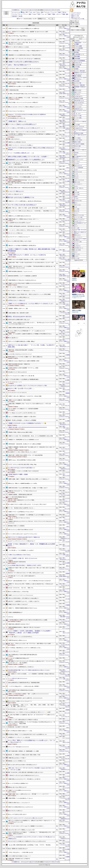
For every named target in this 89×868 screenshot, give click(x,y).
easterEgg (76, 186)
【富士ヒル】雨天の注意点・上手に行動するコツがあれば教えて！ (24, 598)
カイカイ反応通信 (79, 48)
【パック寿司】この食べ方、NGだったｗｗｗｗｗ (23, 558)
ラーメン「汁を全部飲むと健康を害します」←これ (21, 153)
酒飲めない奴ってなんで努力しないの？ (17, 787)
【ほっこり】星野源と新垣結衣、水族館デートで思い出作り (22, 417)
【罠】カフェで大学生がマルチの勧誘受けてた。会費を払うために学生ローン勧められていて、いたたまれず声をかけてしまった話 (31, 821)
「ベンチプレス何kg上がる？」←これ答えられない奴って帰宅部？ (24, 686)
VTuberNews (76, 178)
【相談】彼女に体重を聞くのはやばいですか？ (19, 624)
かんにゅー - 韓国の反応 (80, 85)
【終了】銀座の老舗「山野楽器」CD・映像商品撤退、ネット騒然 (23, 751)
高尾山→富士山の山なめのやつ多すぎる (20, 317)
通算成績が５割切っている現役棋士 (16, 526)
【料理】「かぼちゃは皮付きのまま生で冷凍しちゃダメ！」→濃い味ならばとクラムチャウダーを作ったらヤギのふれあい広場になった (31, 323)
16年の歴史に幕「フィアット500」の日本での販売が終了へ (22, 576)
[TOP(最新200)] (16, 10)
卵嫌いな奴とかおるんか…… (15, 139)
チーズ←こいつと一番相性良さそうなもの (18, 287)
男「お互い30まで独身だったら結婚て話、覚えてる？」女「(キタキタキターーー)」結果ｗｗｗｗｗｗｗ (31, 715)
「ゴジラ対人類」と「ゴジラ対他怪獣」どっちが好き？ (21, 550)
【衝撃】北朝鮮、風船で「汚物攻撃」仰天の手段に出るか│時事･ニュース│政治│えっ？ (29, 479)
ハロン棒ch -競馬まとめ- (79, 188)
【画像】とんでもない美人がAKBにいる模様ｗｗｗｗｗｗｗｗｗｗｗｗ (25, 283)
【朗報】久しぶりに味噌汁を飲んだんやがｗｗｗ (19, 216)
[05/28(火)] (46, 10)
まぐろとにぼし (77, 254)
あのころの (76, 176)
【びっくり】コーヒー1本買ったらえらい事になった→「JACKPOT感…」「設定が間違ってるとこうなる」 (31, 212)
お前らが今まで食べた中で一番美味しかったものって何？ (22, 830)
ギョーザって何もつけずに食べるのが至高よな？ (22, 205)
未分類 (21, 16)
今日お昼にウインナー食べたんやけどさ (17, 372)
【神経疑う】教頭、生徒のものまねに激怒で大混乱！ (21, 432)
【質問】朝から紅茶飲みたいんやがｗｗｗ (18, 79)
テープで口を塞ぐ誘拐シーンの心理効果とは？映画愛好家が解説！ (24, 379)
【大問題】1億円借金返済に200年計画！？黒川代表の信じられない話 (24, 226)
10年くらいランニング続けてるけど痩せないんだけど (21, 530)
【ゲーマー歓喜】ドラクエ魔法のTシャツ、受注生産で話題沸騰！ (23, 409)
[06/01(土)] (24, 10)
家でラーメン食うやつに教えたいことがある (18, 47)
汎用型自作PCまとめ (65, 116)
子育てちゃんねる (78, 205)
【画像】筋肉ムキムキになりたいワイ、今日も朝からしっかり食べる (24, 779)
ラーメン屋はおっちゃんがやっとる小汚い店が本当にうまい (22, 413)
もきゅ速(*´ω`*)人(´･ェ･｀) (79, 221)
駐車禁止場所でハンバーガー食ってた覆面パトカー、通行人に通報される (25, 357)
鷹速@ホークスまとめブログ (79, 219)
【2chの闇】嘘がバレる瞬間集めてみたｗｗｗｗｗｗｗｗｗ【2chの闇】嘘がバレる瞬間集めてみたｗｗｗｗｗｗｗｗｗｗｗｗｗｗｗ (31, 135)
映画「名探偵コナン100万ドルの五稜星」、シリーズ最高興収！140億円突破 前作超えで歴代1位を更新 (31, 675)
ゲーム (21, 14)
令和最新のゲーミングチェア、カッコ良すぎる (19, 737)
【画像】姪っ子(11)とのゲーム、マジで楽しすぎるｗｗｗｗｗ (22, 491)
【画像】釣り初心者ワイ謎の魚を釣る (17, 562)
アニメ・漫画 (28, 14)
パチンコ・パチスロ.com (79, 127)
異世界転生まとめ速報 (79, 133)
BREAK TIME (77, 211)
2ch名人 (68, 168)
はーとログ (76, 244)
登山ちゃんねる (66, 62)
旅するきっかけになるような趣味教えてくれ (21, 197)
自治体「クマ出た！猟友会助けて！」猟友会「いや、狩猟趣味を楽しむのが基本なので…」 (31, 545)
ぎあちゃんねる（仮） (78, 166)
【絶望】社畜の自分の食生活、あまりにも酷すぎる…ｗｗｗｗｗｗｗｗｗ (25, 698)
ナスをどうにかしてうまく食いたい (16, 111)
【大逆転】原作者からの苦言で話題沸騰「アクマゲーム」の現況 (23, 368)
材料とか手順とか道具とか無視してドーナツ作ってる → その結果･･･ (28, 157)
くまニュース (77, 148)
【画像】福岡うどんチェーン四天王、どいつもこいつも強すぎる (27, 255)
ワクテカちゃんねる (65, 495)
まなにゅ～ (76, 226)
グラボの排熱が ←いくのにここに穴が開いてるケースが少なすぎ (23, 471)
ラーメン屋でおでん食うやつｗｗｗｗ (18, 678)
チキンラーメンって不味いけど (15, 233)
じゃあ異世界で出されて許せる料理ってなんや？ (19, 223)
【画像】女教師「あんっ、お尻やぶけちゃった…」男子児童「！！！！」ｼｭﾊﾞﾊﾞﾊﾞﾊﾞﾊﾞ (28, 794)
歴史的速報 (76, 153)
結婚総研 (76, 197)
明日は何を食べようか (65, 65)
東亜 (60, 12)
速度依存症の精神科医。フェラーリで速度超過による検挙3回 (22, 276)
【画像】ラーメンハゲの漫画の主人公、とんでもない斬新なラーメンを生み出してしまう (31, 304)
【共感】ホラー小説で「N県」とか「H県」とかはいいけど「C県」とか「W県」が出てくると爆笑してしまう (32, 569)
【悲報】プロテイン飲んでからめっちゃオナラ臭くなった (22, 174)
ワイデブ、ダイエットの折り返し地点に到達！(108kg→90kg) (22, 464)
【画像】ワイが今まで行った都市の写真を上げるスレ (24, 62)
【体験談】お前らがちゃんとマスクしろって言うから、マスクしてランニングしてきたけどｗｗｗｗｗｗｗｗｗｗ (31, 522)
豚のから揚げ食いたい (13, 338)
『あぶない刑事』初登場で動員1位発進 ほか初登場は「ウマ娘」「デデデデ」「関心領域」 (30, 845)
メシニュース (67, 40)
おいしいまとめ (66, 48)
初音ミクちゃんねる (65, 332)
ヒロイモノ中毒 (78, 83)
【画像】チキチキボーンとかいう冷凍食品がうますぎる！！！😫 (27, 423)
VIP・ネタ (33, 12)
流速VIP (76, 155)
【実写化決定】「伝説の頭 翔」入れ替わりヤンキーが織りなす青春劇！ (25, 444)
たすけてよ (11, 617)
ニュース (54, 12)
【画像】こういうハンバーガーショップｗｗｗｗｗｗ (21, 595)
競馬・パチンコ (57, 14)
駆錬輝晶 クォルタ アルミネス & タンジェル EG (78, 312)
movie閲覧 (67, 380)
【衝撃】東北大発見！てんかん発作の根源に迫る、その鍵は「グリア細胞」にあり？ (28, 488)
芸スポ (64, 12)
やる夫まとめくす (78, 63)
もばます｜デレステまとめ (79, 180)
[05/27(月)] (52, 10)
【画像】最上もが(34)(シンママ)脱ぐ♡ (17, 758)
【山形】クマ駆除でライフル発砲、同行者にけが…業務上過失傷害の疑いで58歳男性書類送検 (31, 250)
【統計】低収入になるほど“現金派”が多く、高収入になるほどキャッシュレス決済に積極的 (29, 294)
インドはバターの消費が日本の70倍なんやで (18, 658)
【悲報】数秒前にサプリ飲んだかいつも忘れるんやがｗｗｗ (22, 280)
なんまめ (76, 170)
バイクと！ (76, 213)
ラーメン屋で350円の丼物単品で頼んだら (18, 497)
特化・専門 (25, 12)
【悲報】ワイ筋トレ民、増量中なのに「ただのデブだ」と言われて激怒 (25, 396)
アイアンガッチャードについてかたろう (17, 392)
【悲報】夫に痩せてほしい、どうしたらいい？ (19, 803)
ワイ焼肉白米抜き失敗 (13, 90)
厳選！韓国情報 (78, 76)
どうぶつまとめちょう (65, 501)
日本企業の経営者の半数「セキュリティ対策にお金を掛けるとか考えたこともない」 (29, 670)
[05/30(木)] (35, 10)
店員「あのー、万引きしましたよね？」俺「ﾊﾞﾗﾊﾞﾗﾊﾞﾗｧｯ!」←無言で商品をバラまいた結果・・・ (31, 644)
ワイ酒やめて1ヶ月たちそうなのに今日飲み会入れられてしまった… (24, 775)
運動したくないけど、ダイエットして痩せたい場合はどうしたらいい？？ (25, 107)
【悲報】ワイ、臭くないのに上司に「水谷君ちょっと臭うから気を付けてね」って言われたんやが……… (30, 585)
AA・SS (44, 14)
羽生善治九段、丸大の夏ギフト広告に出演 (18, 727)
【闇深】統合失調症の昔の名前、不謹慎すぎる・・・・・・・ (23, 364)
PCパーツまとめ (66, 119)
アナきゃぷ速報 (78, 46)
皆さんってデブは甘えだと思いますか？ (17, 814)
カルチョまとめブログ (79, 103)
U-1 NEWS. (77, 41)
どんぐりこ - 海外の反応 (80, 71)
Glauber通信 (77, 81)
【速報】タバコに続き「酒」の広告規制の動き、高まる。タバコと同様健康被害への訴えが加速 (30, 436)
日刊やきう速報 (77, 146)
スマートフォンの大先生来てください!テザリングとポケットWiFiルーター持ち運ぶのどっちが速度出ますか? (31, 838)
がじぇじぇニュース (65, 59)
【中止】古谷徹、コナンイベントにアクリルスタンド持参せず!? (23, 102)
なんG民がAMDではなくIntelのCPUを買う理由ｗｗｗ (22, 468)
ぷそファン (77, 120)
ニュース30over (77, 161)
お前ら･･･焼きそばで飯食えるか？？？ (19, 65)
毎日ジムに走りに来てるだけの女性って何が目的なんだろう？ (23, 765)
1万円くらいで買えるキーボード (16, 194)
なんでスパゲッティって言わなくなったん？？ (19, 237)
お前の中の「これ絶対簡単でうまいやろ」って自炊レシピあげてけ (24, 601)
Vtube (35, 14)
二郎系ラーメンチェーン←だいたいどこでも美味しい (21, 145)
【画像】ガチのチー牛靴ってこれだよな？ (18, 604)
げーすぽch (76, 199)
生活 (39, 14)
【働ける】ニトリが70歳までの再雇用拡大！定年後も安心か (22, 246)
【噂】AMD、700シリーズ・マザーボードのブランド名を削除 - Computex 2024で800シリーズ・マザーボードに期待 (31, 769)
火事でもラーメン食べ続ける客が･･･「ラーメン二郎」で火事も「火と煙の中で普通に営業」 (31, 346)
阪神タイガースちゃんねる (79, 215)
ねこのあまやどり (78, 246)
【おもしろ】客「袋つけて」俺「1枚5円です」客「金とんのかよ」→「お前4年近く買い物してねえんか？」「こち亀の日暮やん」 (31, 163)
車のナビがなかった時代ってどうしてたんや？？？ (20, 701)
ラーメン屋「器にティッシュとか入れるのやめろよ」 (21, 637)
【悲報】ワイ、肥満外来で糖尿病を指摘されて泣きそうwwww (23, 608)
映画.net (68, 566)
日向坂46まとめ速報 (79, 98)
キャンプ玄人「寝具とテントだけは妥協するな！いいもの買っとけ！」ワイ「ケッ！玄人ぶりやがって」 (31, 741)
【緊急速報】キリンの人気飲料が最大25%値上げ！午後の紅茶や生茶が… (25, 55)
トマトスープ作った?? (13, 651)
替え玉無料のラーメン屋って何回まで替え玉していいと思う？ (23, 452)
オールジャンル (16, 12)
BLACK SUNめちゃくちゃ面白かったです (18, 709)
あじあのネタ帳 (78, 65)
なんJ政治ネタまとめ (78, 128)
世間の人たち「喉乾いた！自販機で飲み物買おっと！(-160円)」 (23, 483)
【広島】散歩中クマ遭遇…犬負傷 (18, 474)
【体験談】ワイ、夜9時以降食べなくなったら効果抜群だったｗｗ (23, 440)
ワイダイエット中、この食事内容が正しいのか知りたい (21, 667)
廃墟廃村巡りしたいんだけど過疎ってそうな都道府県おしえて (26, 160)
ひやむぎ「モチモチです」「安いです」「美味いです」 (21, 588)
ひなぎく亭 (75, 285)
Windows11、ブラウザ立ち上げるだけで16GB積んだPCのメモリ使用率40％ (27, 114)
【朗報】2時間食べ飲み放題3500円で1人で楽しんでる (21, 328)
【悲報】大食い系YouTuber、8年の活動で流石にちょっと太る (22, 170)
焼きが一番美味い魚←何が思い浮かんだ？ (18, 849)
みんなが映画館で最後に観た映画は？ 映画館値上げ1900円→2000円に (25, 565)
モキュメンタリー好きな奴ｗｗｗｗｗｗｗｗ (18, 747)
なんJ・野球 (40, 12)
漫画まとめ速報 (77, 142)
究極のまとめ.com (78, 235)
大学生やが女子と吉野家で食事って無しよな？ (19, 320)
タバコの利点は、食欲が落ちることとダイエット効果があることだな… (25, 648)
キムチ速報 (77, 50)
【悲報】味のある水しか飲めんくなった (17, 640)
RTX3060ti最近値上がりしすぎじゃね (17, 118)
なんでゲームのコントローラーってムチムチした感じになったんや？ (26, 818)
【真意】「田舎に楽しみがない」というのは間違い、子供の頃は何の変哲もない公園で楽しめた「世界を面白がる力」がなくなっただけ (31, 267)
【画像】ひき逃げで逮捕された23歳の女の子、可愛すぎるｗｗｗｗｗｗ (25, 82)
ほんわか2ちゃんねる (78, 172)
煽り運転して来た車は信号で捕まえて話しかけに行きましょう (23, 94)
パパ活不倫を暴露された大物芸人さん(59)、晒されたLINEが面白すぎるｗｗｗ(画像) (28, 620)
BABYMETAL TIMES (78, 201)
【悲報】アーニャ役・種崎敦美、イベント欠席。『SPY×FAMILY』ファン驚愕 (26, 98)
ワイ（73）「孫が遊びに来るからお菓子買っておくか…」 (22, 508)
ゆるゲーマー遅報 (78, 116)
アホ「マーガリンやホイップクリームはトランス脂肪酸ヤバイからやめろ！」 (26, 826)
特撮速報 (68, 393)
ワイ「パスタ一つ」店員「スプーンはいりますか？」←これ (22, 40)
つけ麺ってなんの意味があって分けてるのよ (19, 555)
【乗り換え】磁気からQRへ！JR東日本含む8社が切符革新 (22, 188)
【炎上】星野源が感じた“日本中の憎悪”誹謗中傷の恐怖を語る (23, 655)
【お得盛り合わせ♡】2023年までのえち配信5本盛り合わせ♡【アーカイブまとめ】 (78, 284)
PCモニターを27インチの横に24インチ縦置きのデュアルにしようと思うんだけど (27, 841)
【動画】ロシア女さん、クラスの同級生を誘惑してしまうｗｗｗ (23, 177)
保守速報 (76, 52)
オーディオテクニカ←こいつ (15, 382)
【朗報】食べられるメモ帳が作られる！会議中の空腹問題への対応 (24, 361)
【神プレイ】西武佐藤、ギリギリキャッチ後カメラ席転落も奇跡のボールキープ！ (27, 51)
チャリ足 (68, 76)
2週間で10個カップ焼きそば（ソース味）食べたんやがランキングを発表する (26, 72)
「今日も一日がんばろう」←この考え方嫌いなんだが (21, 852)
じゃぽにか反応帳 (78, 250)
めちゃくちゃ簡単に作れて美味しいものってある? (20, 241)
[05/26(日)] (57, 10)
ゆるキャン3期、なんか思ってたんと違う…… (21, 388)
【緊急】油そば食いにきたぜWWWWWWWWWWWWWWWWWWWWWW (27, 427)
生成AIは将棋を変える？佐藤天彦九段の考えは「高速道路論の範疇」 (24, 683)
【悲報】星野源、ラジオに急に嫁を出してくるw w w (20, 798)
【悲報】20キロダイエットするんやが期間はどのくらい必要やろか (24, 28)
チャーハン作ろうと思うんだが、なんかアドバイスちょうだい (23, 534)
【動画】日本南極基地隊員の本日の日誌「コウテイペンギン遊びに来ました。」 (27, 180)
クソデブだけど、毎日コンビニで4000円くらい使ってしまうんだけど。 (25, 68)
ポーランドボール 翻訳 (78, 217)
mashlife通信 (77, 67)
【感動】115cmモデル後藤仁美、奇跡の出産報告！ (20, 400)
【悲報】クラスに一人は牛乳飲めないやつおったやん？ (21, 512)
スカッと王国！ (77, 195)
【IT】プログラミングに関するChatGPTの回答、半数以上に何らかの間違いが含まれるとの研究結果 (31, 149)
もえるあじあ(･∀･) (78, 96)
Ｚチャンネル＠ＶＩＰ (78, 184)
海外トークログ (78, 92)
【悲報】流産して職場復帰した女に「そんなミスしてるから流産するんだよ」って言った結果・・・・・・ (29, 404)
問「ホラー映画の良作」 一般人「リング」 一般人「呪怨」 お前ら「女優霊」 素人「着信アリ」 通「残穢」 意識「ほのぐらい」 (31, 706)
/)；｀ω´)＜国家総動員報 (79, 168)
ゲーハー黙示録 (77, 138)
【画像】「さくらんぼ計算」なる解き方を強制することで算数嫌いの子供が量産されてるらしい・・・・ (30, 335)
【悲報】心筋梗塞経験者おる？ (15, 612)
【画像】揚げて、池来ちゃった (17, 121)
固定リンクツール (76, 17)
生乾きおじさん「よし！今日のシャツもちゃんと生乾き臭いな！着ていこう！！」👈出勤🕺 (30, 712)
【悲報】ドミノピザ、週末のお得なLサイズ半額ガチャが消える (23, 720)
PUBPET (74, 296)
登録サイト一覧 (75, 16)
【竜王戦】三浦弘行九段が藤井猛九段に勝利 (18, 167)
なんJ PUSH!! (77, 164)
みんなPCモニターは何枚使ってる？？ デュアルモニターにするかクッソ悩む (28, 385)
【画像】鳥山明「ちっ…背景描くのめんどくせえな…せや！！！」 (24, 219)
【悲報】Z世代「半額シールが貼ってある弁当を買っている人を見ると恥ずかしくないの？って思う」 (31, 263)
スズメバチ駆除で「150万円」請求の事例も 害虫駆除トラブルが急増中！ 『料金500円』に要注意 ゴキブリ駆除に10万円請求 (30, 632)
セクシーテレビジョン (78, 237)
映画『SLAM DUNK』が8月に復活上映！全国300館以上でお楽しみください (26, 772)
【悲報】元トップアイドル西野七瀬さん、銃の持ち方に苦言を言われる (25, 201)
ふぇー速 (76, 174)
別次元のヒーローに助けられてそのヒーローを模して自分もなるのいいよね (26, 573)
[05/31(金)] (29, 10)
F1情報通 (76, 69)
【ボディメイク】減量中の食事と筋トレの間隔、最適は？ (22, 341)
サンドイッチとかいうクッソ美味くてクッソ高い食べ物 (21, 376)
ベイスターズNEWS (78, 140)
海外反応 (15, 16)
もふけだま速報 (66, 143)
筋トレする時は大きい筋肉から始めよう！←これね (20, 731)
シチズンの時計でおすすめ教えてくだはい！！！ (19, 856)
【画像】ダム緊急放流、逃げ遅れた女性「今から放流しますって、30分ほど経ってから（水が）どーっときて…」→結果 (31, 448)
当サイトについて (76, 14)
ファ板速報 (67, 355)
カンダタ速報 (77, 125)
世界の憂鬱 (77, 56)
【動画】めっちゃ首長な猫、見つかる (17, 142)
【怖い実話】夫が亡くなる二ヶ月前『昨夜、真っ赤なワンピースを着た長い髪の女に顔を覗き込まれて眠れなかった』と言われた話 (31, 43)
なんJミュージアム (78, 105)
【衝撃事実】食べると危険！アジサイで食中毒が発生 (21, 86)
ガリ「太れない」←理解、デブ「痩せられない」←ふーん (22, 291)
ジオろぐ (76, 252)
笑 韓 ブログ (77, 114)
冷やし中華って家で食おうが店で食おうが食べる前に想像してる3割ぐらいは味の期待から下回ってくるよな (31, 184)
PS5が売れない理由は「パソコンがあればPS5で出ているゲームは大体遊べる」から (27, 734)
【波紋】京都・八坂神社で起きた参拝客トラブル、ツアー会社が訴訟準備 (25, 455)
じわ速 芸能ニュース (79, 54)
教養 (49, 14)
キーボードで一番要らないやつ (16, 191)
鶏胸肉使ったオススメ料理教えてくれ (17, 761)
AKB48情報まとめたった (79, 248)
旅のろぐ (76, 203)
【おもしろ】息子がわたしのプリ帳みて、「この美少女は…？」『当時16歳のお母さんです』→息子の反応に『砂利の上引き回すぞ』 (31, 833)
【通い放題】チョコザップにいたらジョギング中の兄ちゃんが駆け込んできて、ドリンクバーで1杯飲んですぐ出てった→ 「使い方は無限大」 (31, 662)
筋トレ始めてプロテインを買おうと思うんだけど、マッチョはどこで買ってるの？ (27, 504)
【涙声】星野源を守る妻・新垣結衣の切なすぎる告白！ (21, 690)
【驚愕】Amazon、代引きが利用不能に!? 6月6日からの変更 (22, 460)
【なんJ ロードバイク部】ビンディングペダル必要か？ (21, 75)
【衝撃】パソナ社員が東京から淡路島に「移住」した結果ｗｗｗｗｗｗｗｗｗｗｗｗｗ (28, 694)
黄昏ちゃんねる (77, 182)
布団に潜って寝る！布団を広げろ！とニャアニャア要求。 (22, 500)
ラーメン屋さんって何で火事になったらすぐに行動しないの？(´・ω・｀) (26, 128)
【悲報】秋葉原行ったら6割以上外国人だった (19, 297)
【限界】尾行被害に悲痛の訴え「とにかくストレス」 (21, 271)
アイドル (15, 14)
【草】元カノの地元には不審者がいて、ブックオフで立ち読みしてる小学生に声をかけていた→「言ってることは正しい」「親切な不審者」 (31, 723)
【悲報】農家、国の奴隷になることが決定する (19, 859)
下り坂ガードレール (77, 315)
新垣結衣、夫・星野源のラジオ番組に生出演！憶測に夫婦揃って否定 (24, 755)
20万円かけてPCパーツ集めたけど (17, 300)
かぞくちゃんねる (78, 107)
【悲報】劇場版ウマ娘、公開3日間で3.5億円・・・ (20, 313)
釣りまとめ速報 (66, 563)
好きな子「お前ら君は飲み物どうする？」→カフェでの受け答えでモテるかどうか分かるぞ (29, 581)
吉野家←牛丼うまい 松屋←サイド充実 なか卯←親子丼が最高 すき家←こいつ (27, 208)
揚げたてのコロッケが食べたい (15, 811)
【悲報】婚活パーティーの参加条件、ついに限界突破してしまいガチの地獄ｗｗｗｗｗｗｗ (29, 515)
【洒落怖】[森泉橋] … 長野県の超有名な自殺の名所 (20, 495)
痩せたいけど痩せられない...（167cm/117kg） (19, 592)
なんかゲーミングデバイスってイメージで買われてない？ (22, 541)
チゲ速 (76, 190)
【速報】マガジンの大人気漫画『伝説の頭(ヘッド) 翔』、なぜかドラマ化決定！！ (27, 259)
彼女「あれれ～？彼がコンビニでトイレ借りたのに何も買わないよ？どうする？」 (27, 132)
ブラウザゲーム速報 (78, 242)
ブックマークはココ (76, 13)
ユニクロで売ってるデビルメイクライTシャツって (20, 354)
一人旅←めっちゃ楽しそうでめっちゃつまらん (19, 518)
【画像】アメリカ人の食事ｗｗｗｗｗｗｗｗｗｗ (19, 790)
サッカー (48, 12)
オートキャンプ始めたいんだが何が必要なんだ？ (22, 124)
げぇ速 (76, 207)
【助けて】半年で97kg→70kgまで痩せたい (18, 36)
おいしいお (67, 73)
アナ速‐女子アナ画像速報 (79, 144)
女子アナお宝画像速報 (80, 61)
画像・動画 (65, 14)
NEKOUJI (74, 298)
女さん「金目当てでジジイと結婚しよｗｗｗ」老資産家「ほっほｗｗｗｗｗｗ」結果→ (28, 32)
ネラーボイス (77, 94)
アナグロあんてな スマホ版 (78, 19)
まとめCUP (76, 256)
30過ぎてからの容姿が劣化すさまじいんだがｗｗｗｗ (21, 807)
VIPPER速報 (77, 59)
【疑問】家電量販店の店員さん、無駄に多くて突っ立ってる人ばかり (24, 627)
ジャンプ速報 (77, 209)
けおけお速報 (77, 192)
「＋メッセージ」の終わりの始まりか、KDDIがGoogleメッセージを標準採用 (26, 230)
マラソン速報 (77, 228)
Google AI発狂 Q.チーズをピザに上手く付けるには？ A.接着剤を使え (24, 59)
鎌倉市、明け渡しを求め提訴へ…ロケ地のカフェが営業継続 (22, 420)
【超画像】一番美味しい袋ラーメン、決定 (18, 308)
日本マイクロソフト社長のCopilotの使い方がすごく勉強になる (24, 537)
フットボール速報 (78, 118)
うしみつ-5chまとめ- (65, 33)
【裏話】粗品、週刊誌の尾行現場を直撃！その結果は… (21, 350)
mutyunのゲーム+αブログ (79, 159)
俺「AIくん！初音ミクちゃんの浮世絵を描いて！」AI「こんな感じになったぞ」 (27, 331)
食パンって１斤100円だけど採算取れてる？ (18, 783)
